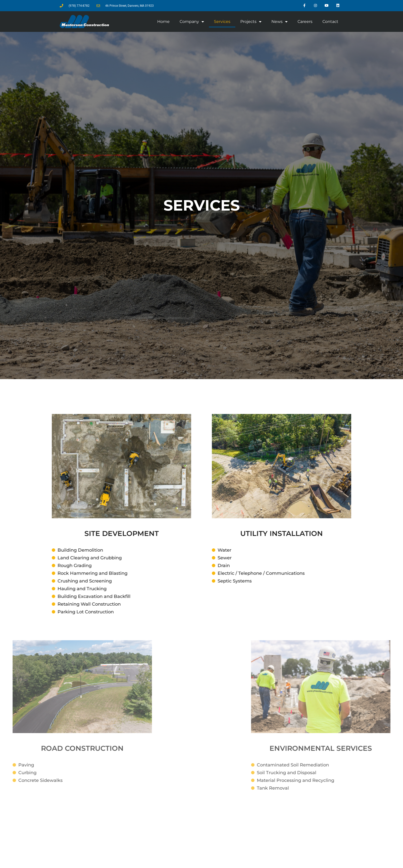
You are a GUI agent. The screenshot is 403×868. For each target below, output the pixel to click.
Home (163, 22)
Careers (305, 22)
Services (222, 22)
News (279, 22)
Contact (330, 22)
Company (192, 22)
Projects (251, 22)
